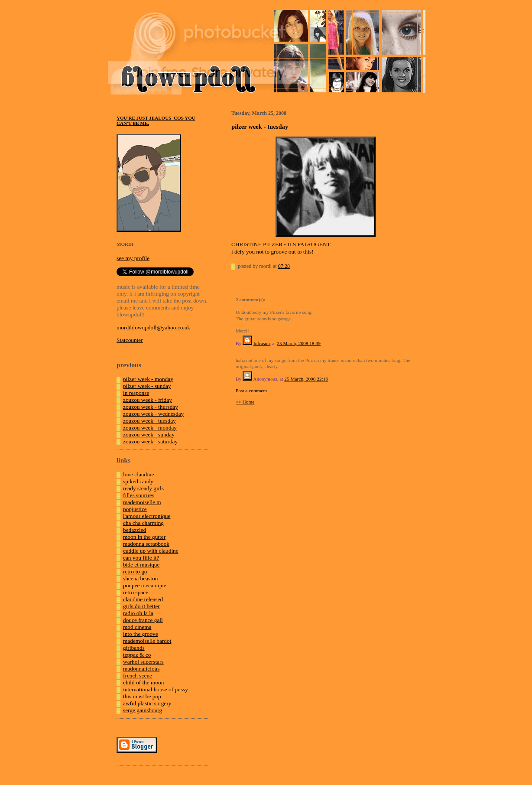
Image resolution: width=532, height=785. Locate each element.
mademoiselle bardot (147, 641)
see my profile (133, 258)
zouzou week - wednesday (153, 414)
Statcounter (130, 340)
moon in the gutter (144, 537)
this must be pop (142, 696)
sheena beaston (140, 578)
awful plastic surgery (147, 703)
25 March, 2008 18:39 (299, 343)
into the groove (141, 634)
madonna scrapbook (146, 544)
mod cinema (137, 627)
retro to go (135, 572)
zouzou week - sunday (149, 435)
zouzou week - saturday (150, 441)
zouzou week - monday (150, 428)
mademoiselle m (142, 502)
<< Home (245, 402)
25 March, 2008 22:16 (306, 379)
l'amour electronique (147, 516)
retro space (136, 592)
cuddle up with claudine (151, 551)
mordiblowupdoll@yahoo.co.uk (153, 327)
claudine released (143, 599)
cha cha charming (143, 523)
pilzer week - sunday (147, 386)
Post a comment (251, 391)
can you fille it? (141, 558)
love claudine (138, 474)
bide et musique (141, 565)
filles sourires (139, 495)
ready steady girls (143, 488)
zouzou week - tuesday (149, 421)
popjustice (135, 509)
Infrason (262, 343)
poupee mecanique (145, 585)
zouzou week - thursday (151, 407)
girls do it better (141, 606)
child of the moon (143, 682)
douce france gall (143, 620)
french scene (138, 676)
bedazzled (135, 530)
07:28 (284, 266)
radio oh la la (138, 613)
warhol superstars (143, 662)
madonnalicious (141, 669)
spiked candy (138, 481)
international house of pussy (156, 689)
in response (136, 393)
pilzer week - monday (148, 379)
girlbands (134, 648)
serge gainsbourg (143, 710)
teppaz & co (137, 655)
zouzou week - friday (148, 400)
